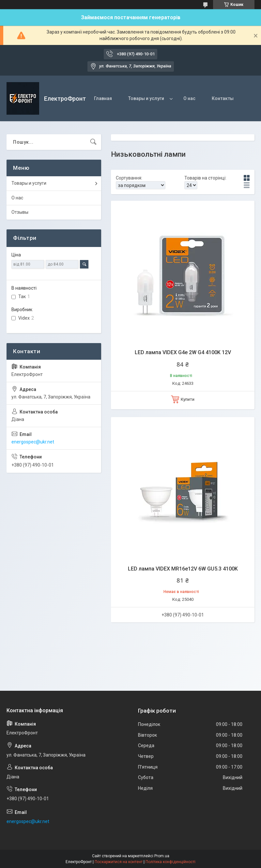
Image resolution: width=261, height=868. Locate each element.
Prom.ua (162, 856)
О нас (189, 98)
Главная (103, 98)
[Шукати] (93, 142)
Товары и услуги (146, 98)
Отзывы (20, 212)
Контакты (223, 98)
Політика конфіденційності (170, 862)
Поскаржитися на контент (119, 862)
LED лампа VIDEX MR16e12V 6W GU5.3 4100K (183, 569)
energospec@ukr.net (33, 442)
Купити (188, 399)
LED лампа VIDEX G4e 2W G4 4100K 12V (183, 352)
